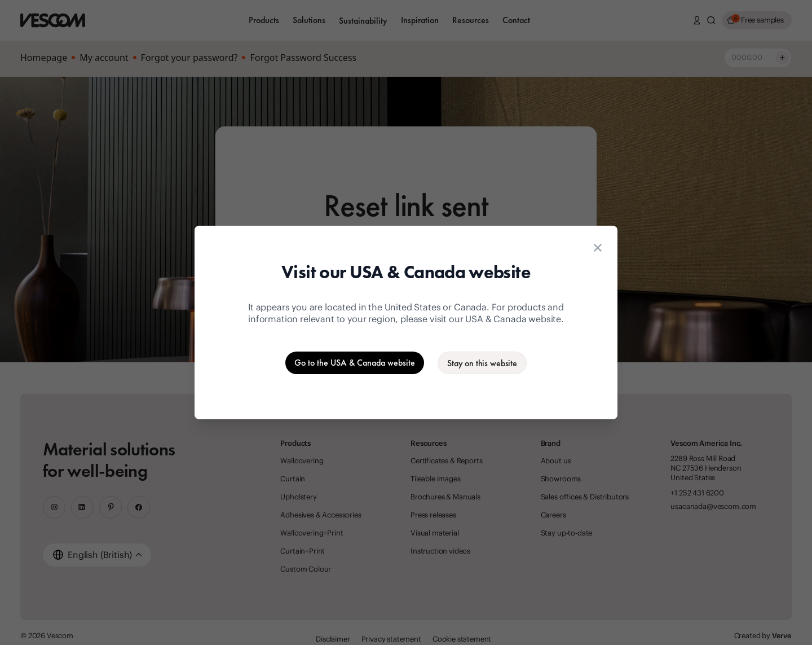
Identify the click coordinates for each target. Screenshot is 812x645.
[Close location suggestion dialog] (598, 248)
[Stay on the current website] (482, 363)
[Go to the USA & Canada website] (355, 363)
